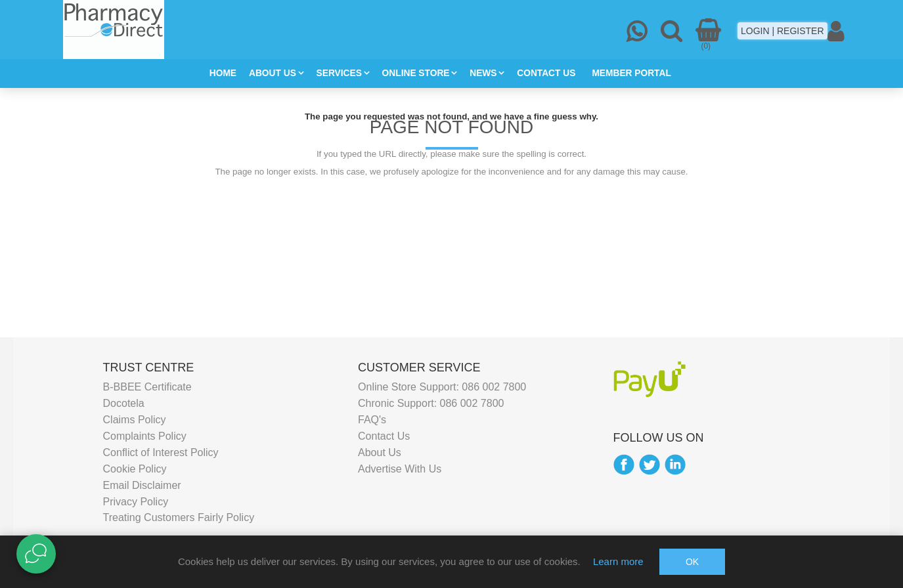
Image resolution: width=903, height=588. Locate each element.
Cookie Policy (135, 468)
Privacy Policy (136, 501)
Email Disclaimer (142, 485)
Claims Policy (135, 419)
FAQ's (372, 419)
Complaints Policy (145, 435)
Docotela (124, 403)
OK (692, 562)
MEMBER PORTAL (631, 73)
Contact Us (384, 435)
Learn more (618, 561)
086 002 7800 (494, 387)
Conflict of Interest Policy (161, 452)
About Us (380, 452)
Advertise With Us (400, 468)
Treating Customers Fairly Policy (179, 517)
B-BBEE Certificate (147, 387)
